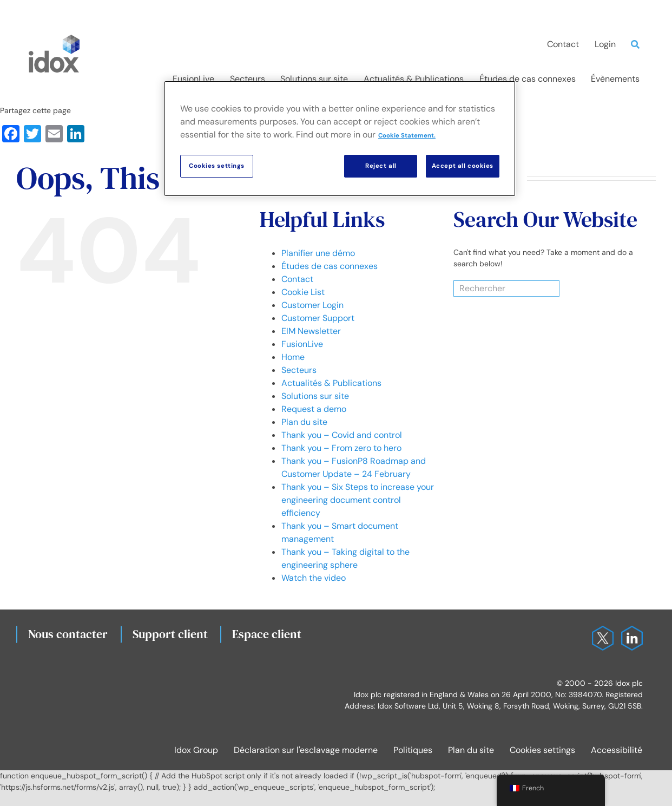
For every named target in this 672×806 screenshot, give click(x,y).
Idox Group (196, 750)
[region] (340, 139)
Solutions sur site (315, 396)
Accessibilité (617, 750)
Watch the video (314, 578)
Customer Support (318, 318)
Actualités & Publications (331, 383)
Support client (170, 634)
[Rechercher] (493, 289)
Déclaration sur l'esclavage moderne (306, 750)
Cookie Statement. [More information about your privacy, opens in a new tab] (407, 136)
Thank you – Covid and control (342, 435)
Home (293, 357)
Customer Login (312, 305)
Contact (297, 279)
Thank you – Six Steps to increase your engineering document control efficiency (358, 500)
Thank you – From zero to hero (341, 448)
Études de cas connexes (330, 266)
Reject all (381, 166)
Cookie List (303, 292)
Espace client (267, 634)
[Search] (638, 44)
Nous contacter (68, 634)
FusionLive (302, 344)
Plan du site (304, 422)
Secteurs (299, 370)
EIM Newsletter (311, 331)
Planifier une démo (318, 253)
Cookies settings (542, 750)
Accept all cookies (463, 166)
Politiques (413, 750)
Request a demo (314, 409)
